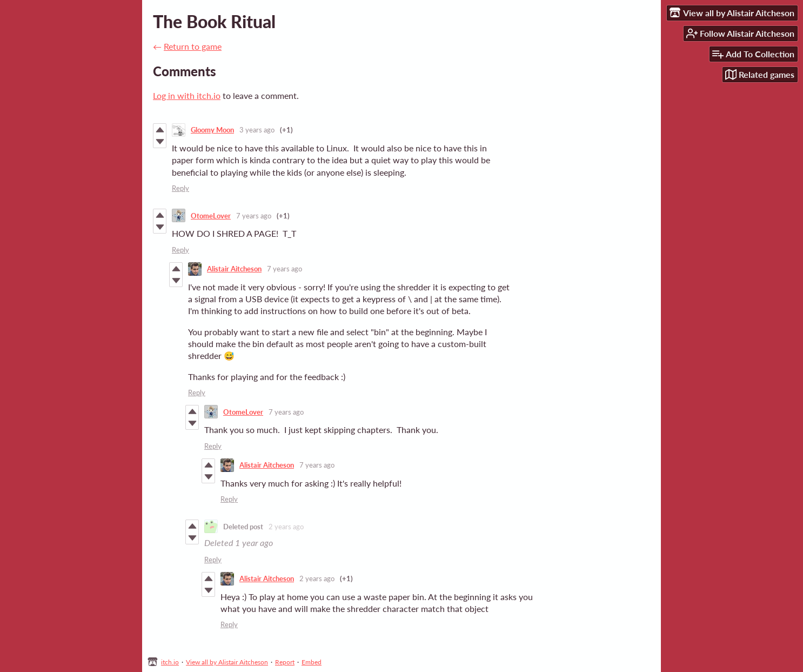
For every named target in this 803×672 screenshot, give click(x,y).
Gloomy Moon (212, 130)
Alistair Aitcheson (234, 269)
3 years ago (257, 130)
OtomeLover (211, 216)
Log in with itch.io (187, 95)
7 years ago (254, 216)
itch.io (170, 662)
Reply (180, 188)
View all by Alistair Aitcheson (227, 662)
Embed (312, 662)
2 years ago (286, 527)
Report (285, 662)
